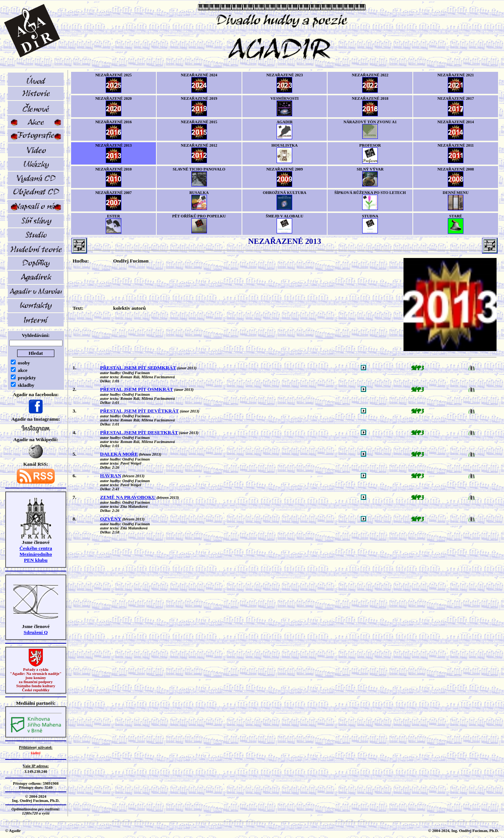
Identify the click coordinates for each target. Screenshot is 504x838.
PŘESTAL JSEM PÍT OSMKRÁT (137, 389)
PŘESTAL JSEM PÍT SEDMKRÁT (138, 368)
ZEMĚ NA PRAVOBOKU (128, 497)
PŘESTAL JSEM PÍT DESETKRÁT (139, 432)
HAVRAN (111, 476)
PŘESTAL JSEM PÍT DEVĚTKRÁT (140, 411)
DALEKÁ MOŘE (119, 454)
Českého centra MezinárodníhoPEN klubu (36, 554)
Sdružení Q (36, 632)
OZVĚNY (111, 519)
